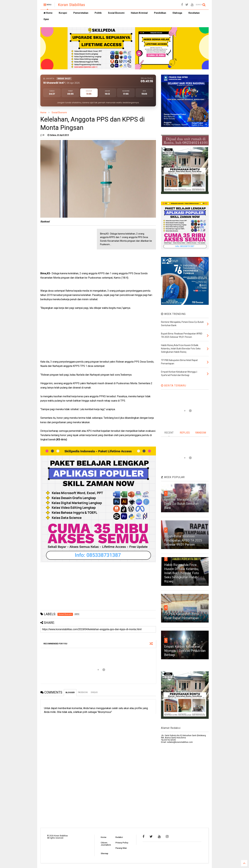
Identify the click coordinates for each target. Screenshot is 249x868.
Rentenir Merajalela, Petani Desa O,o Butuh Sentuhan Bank (183, 504)
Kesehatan (194, 13)
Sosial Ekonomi (116, 13)
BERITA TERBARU (174, 386)
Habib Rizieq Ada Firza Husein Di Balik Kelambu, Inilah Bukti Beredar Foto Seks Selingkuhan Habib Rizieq (182, 573)
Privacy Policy (122, 843)
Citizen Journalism (106, 844)
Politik (98, 13)
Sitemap (104, 854)
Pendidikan (160, 13)
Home (48, 13)
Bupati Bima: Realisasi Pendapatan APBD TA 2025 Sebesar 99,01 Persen (183, 540)
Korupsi (63, 13)
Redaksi (119, 837)
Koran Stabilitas (71, 5)
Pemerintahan (81, 13)
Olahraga (177, 13)
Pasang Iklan (121, 848)
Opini (46, 19)
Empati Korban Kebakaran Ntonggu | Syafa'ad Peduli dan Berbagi (185, 651)
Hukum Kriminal (139, 13)
